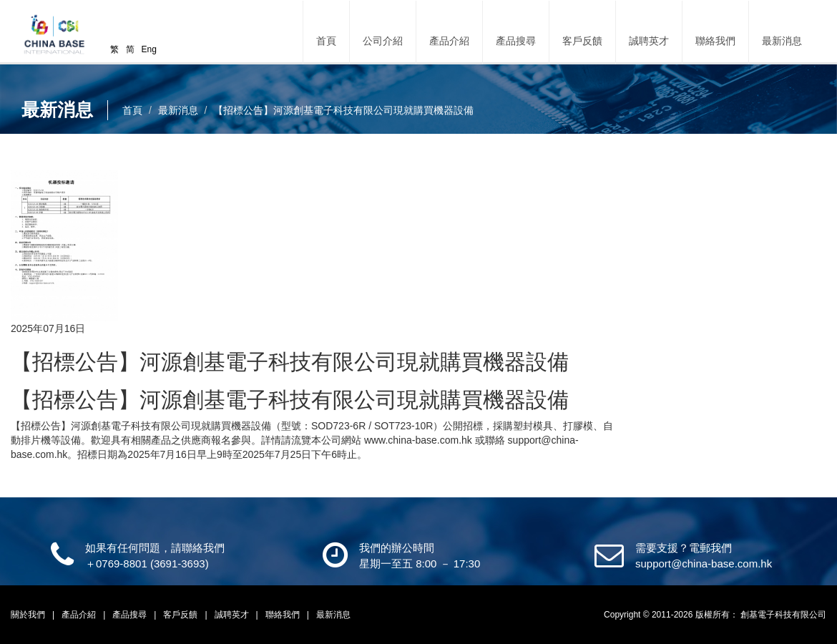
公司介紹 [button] (383, 41)
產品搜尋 (516, 41)
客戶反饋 (582, 41)
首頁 (326, 41)
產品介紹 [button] (449, 41)
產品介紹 (80, 615)
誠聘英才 (649, 41)
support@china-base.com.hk (704, 563)
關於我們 (29, 615)
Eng (149, 49)
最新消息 (782, 41)
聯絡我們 (715, 41)
